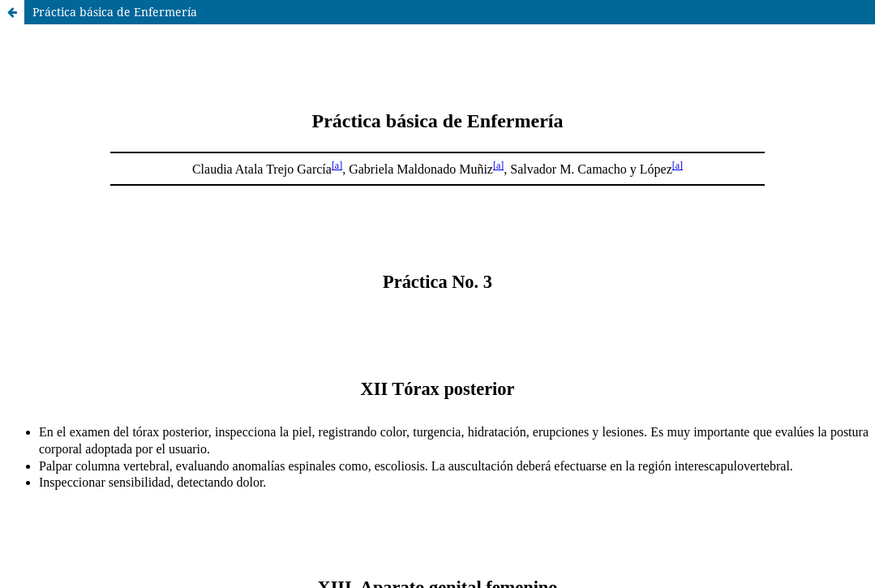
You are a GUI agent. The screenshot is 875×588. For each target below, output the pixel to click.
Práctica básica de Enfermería (115, 12)
